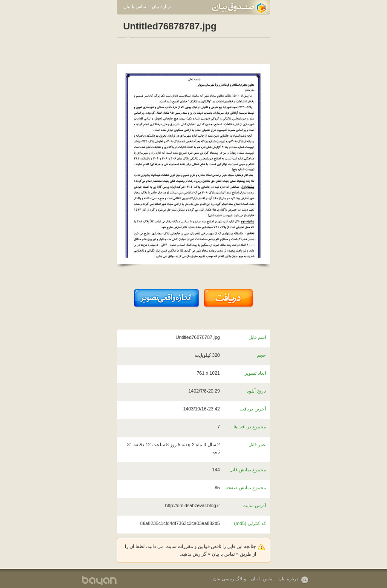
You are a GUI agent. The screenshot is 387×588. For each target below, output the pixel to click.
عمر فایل (257, 445)
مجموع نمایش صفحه (246, 488)
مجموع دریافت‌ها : (248, 427)
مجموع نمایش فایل (248, 470)
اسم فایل (257, 337)
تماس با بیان (135, 6)
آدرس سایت (254, 505)
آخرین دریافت (253, 409)
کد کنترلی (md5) (250, 523)
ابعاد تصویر (255, 373)
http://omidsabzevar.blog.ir (193, 505)
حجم (261, 355)
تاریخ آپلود (256, 391)
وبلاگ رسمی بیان (230, 579)
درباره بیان (162, 6)
